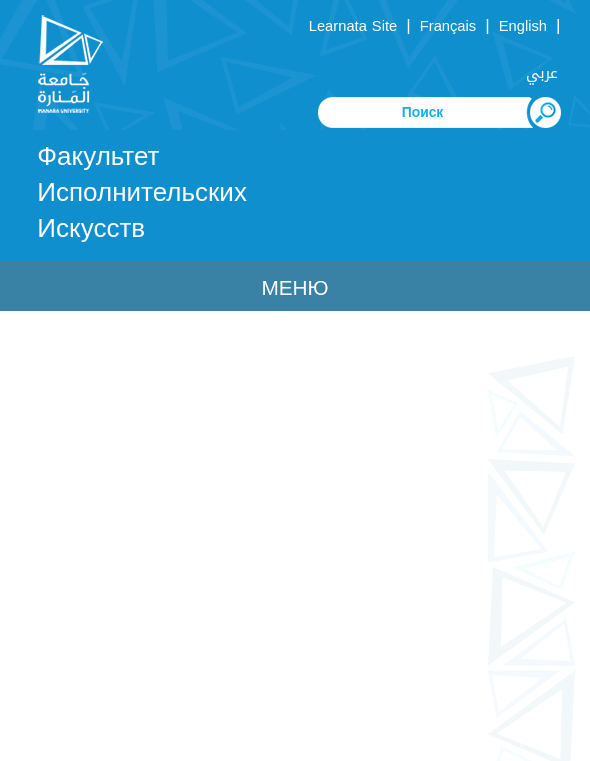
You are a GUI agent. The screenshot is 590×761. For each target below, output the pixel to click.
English (523, 26)
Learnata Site (353, 26)
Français (448, 26)
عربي (542, 73)
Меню (294, 288)
